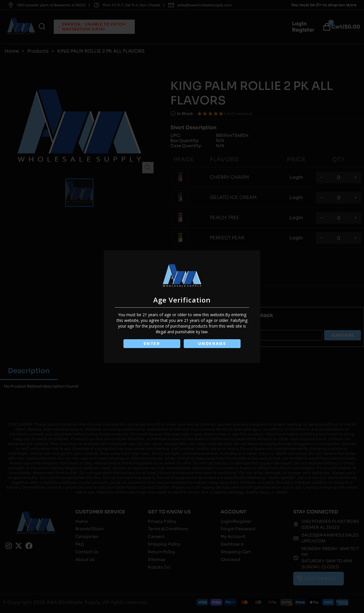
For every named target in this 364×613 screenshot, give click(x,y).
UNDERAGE (212, 344)
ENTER (152, 344)
